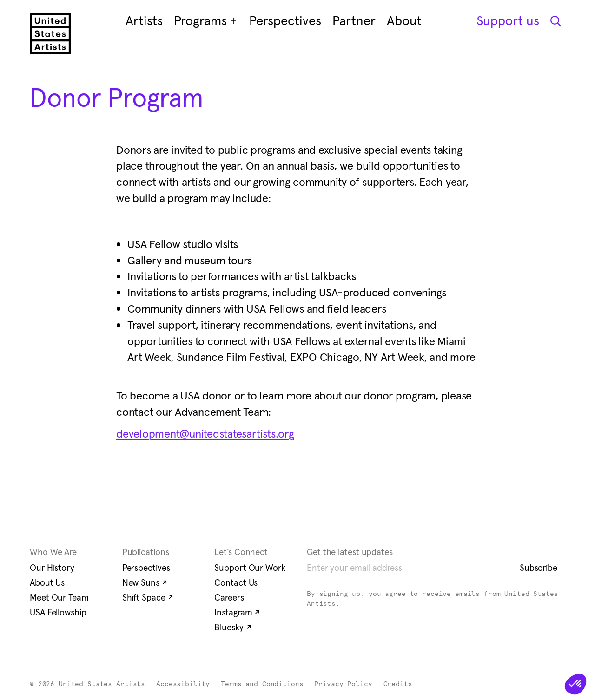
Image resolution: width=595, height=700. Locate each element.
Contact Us (236, 582)
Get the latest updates (350, 552)
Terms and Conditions (262, 684)
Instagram (237, 612)
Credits (398, 684)
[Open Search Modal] (555, 21)
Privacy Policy (343, 684)
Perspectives (146, 568)
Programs (206, 21)
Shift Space (148, 597)
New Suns (145, 582)
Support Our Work (250, 568)
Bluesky (233, 627)
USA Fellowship (58, 612)
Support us (508, 21)
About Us (47, 582)
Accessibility (183, 684)
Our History (52, 568)
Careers (229, 597)
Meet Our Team (59, 597)
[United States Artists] (50, 33)
